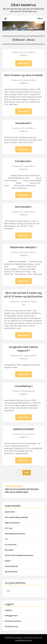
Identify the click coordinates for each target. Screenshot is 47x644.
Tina (24, 304)
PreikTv (8, 561)
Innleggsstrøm (11, 616)
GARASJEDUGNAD (24, 429)
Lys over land (11, 545)
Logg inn (8, 610)
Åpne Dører (10, 512)
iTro (6, 539)
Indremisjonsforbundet (15, 534)
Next (27, 473)
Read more (23, 63)
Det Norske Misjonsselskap (17, 517)
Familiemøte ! (23, 161)
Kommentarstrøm (13, 621)
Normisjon (9, 550)
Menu (40, 18)
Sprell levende (11, 572)
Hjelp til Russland (12, 523)
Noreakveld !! (23, 123)
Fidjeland (24, 55)
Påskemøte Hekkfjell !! (23, 247)
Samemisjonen (12, 566)
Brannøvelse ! (23, 207)
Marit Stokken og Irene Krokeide (23, 75)
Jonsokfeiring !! (23, 386)
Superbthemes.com (23, 640)
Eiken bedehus (24, 5)
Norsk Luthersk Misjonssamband (19, 555)
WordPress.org (11, 626)
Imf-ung (8, 528)
